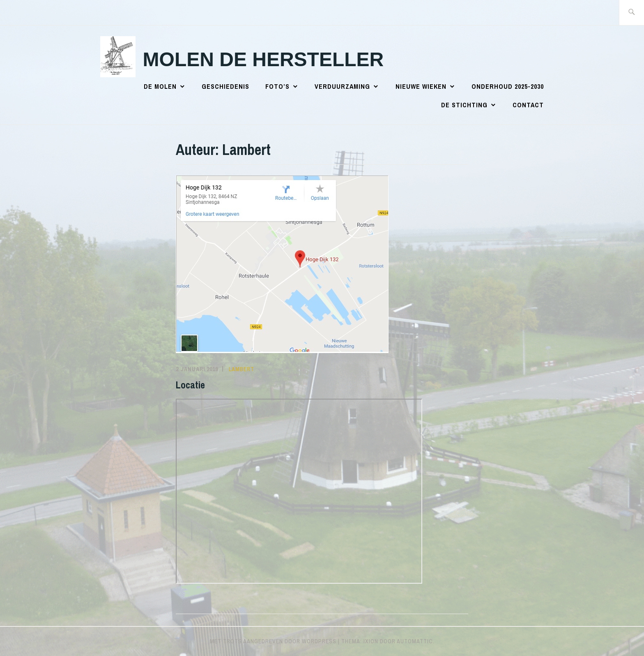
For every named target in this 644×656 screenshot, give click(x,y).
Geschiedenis (225, 86)
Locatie (190, 385)
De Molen (160, 86)
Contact (528, 105)
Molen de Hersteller (263, 59)
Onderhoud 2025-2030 (508, 86)
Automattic (415, 641)
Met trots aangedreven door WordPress (273, 641)
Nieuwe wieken (421, 86)
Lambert (241, 369)
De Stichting (464, 105)
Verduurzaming (342, 86)
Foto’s (277, 86)
